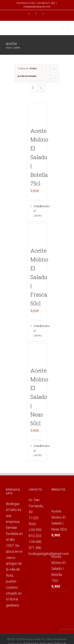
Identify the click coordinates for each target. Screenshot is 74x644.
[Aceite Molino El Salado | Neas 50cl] (37, 353)
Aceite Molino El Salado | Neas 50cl (39, 397)
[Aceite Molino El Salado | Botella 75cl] (37, 114)
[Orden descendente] (54, 69)
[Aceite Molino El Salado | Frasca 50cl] (37, 233)
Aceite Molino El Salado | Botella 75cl (39, 157)
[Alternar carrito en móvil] (62, 29)
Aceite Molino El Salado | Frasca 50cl (39, 277)
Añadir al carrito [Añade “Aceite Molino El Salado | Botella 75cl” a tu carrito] (35, 211)
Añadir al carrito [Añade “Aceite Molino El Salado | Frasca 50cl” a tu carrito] (35, 331)
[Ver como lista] (41, 88)
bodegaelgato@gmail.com (37, 7)
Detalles (42, 206)
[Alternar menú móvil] (67, 29)
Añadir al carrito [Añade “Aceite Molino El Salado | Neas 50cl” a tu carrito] (35, 451)
